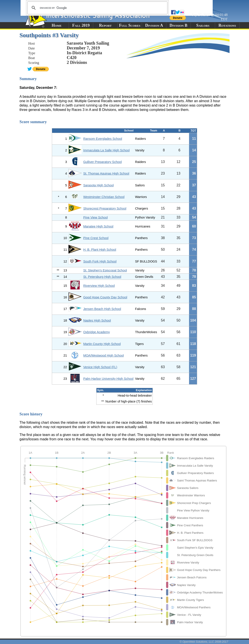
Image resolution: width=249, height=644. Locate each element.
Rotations (227, 25)
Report (105, 25)
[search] (97, 8)
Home (57, 25)
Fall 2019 (81, 25)
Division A (154, 25)
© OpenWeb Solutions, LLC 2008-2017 (204, 642)
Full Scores (130, 25)
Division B (178, 25)
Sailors (203, 25)
